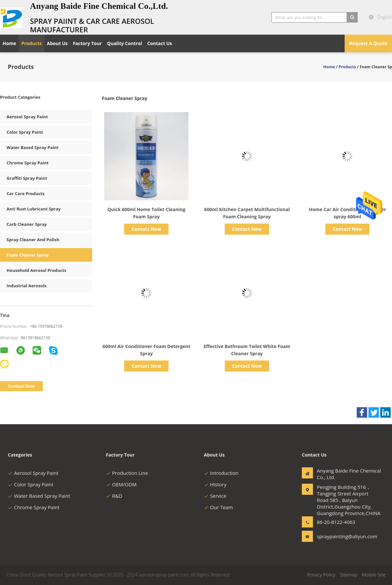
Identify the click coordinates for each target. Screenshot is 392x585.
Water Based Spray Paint (33, 147)
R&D (114, 496)
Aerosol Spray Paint (27, 117)
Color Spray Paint (25, 132)
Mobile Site (374, 575)
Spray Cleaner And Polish (33, 240)
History (215, 484)
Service (215, 496)
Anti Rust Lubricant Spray (34, 209)
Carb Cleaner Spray (27, 224)
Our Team (218, 507)
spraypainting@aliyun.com (337, 536)
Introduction (221, 473)
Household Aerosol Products (36, 270)
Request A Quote (368, 43)
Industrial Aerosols (26, 286)
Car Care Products (25, 193)
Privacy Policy (321, 575)
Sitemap (349, 575)
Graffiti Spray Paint (27, 178)
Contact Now (146, 229)
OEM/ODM (121, 484)
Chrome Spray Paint (28, 163)
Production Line (127, 473)
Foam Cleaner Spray (28, 255)
